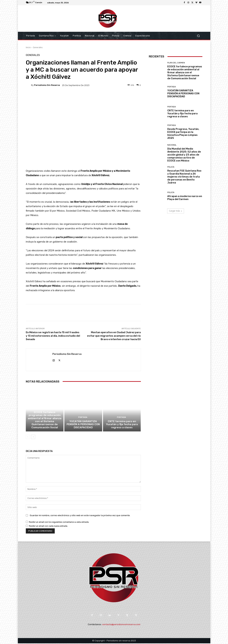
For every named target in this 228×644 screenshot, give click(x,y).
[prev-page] (28, 438)
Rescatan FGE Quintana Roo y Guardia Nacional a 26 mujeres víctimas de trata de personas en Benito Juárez (184, 177)
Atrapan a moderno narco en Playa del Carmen (185, 198)
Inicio (28, 47)
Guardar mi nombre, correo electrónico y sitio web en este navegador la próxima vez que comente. (80, 516)
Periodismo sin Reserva (47, 85)
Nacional (172, 145)
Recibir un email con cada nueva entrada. (48, 527)
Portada (83, 418)
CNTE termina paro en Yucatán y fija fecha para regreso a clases (122, 425)
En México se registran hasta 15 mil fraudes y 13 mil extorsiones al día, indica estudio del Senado (53, 336)
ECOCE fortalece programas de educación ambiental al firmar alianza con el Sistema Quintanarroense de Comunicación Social (45, 421)
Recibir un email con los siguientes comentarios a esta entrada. (59, 523)
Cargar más (176, 211)
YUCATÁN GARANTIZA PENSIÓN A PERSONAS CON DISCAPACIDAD (83, 425)
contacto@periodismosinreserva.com (121, 625)
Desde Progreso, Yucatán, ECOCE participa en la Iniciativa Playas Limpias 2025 (183, 133)
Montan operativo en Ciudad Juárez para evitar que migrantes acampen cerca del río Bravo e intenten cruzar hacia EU (114, 336)
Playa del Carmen (44, 409)
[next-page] (33, 438)
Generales (38, 47)
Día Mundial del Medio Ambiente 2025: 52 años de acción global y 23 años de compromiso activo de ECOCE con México (184, 155)
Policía (171, 167)
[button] (198, 36)
